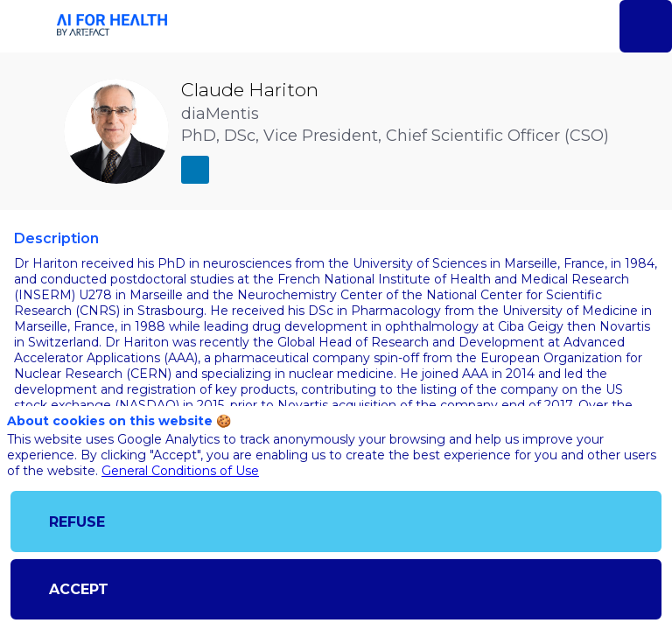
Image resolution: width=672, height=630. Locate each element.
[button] (26, 26)
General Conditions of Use (180, 471)
